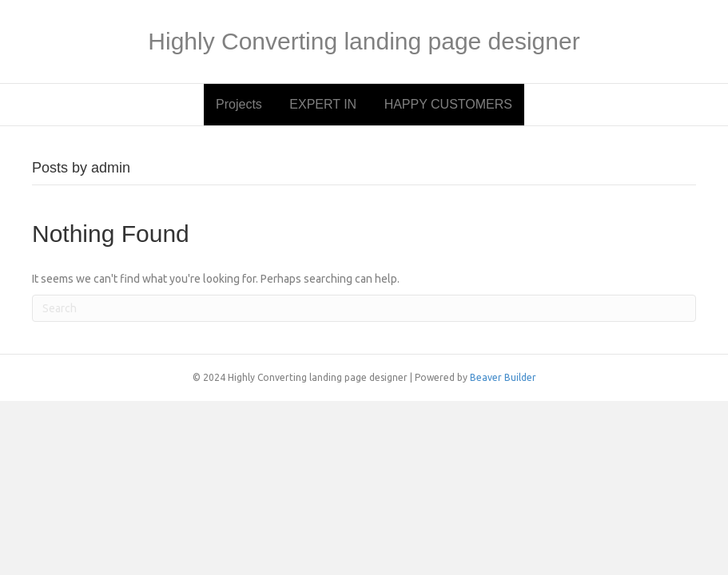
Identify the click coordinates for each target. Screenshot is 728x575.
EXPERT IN (323, 104)
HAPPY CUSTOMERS (448, 104)
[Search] (364, 308)
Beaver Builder (503, 377)
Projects (239, 104)
